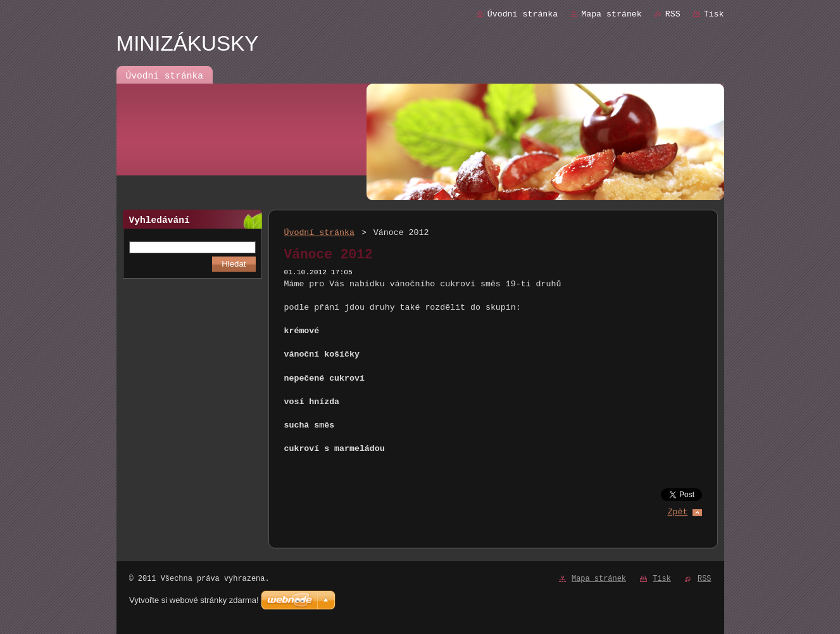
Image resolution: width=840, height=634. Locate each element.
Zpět (678, 512)
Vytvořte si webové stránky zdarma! (194, 600)
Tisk (714, 14)
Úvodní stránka (523, 14)
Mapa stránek (611, 14)
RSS (673, 14)
